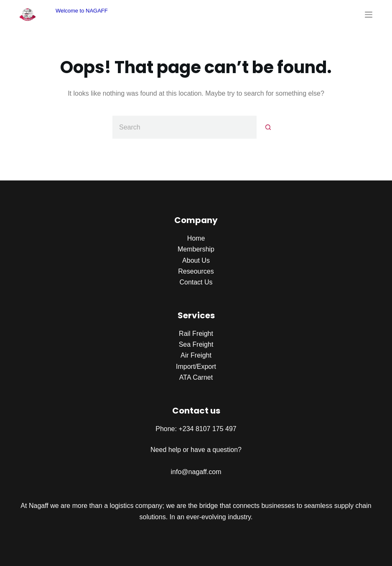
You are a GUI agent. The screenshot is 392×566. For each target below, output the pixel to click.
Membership (196, 249)
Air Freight (196, 355)
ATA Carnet (196, 377)
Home (196, 238)
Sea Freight (196, 344)
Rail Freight (196, 334)
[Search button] (268, 127)
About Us (196, 260)
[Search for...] (185, 127)
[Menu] (369, 15)
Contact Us (196, 282)
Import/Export (196, 367)
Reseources (196, 271)
